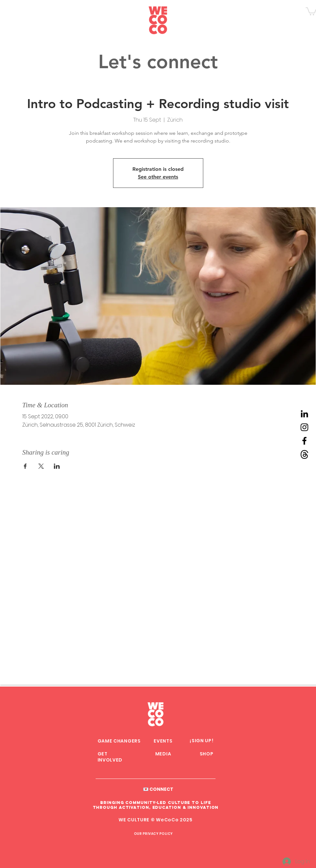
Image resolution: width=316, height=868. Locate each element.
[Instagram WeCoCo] (304, 427)
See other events (158, 177)
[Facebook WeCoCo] (304, 441)
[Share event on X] (41, 466)
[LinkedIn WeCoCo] (304, 414)
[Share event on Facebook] (25, 466)
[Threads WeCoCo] (304, 454)
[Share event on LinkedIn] (57, 466)
